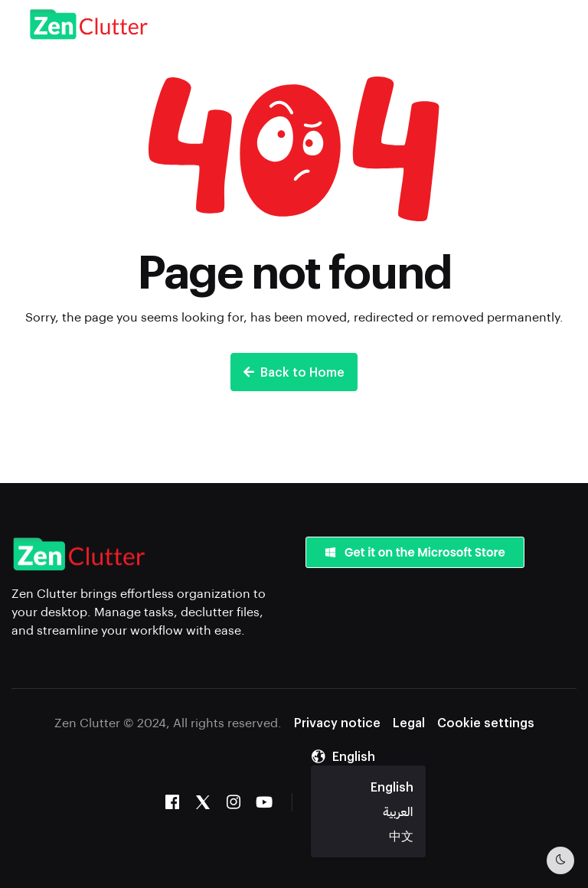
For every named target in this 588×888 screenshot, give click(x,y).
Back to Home (294, 372)
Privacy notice (337, 722)
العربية (398, 811)
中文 (401, 836)
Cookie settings (486, 722)
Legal (409, 722)
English (392, 787)
